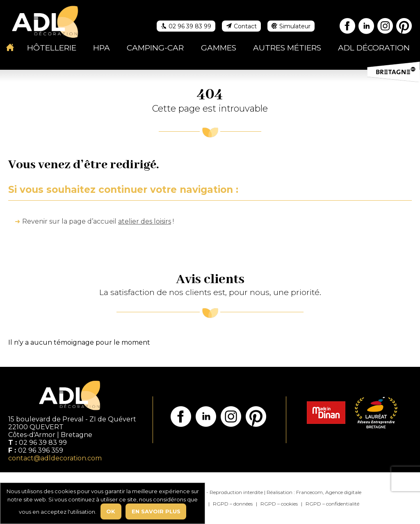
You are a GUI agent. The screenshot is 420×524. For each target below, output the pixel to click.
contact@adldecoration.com (55, 458)
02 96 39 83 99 (43, 443)
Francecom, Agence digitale (329, 492)
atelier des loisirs (145, 221)
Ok (111, 511)
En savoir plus (156, 511)
